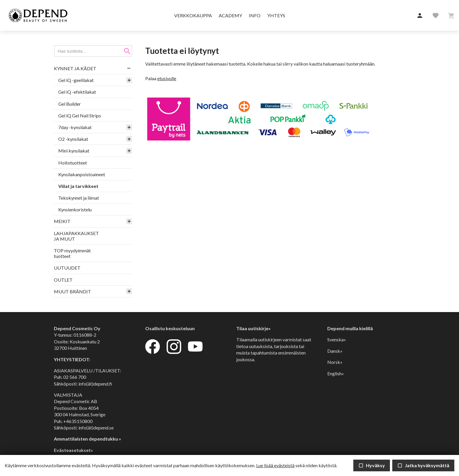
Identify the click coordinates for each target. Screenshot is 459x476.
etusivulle (167, 78)
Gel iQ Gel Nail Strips (80, 115)
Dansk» (335, 351)
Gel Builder (70, 104)
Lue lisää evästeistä (275, 465)
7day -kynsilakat (75, 127)
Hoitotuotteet (73, 163)
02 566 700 (75, 377)
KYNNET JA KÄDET (75, 68)
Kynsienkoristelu (75, 209)
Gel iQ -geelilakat (76, 80)
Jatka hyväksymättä (423, 465)
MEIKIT (62, 221)
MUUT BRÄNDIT (72, 291)
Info (255, 15)
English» (336, 373)
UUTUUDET (67, 268)
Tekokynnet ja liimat (79, 198)
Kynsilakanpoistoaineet (82, 174)
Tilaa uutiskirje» (254, 328)
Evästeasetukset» (73, 450)
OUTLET (63, 280)
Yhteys (276, 15)
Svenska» (337, 339)
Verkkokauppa (193, 15)
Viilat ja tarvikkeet (78, 186)
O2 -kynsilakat (73, 139)
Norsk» (335, 362)
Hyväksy (372, 465)
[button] (420, 16)
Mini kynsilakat (74, 151)
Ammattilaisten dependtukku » (88, 439)
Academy (230, 15)
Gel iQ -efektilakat (77, 92)
